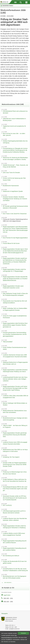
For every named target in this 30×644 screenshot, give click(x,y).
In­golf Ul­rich (7, 595)
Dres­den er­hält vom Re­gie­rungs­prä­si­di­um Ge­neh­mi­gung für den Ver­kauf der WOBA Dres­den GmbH (15, 465)
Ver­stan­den (23, 633)
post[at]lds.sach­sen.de (14, 629)
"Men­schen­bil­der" (8, 342)
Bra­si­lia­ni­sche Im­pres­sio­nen (11, 186)
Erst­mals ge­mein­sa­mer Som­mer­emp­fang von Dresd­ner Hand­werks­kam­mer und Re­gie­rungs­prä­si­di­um (15, 334)
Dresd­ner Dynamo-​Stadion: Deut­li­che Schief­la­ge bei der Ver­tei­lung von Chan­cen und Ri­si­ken (15, 199)
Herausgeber (5, 614)
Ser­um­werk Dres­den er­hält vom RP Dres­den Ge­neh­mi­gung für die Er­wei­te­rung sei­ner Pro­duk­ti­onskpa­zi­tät (15, 498)
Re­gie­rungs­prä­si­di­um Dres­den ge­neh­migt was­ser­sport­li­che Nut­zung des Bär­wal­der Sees (15, 435)
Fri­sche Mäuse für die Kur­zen (11, 243)
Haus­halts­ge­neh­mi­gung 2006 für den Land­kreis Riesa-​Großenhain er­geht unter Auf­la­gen (15, 489)
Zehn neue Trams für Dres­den (11, 173)
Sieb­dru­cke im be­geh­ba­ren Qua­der (13, 191)
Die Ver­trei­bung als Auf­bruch (11, 556)
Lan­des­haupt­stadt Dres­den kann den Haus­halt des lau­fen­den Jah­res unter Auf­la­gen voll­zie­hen (15, 379)
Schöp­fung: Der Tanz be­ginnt (11, 457)
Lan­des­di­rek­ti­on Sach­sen (8, 6)
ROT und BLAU (7, 505)
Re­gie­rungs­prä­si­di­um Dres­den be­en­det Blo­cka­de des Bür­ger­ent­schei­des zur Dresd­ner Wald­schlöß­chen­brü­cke (15, 279)
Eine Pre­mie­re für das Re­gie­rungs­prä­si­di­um (15, 238)
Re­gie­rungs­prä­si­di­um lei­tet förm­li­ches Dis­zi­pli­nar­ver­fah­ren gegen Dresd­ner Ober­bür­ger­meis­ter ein (15, 325)
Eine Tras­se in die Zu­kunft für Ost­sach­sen (15, 214)
